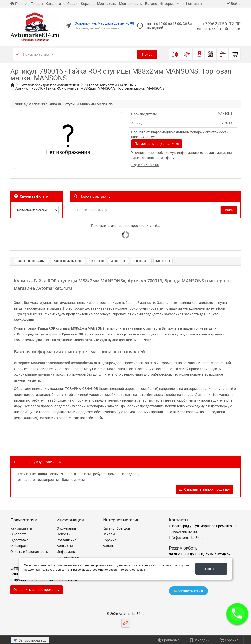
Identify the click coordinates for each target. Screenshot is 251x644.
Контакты (194, 4)
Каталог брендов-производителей (49, 85)
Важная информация (31, 261)
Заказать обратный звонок (218, 29)
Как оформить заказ (68, 261)
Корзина (88, 4)
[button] (237, 614)
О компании (66, 528)
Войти (234, 4)
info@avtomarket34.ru (186, 538)
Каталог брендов (116, 528)
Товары (37, 4)
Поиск (147, 54)
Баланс (151, 4)
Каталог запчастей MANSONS (110, 85)
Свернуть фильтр (31, 196)
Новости (63, 534)
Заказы (109, 534)
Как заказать (21, 528)
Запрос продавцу (30, 640)
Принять (211, 569)
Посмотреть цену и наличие (157, 144)
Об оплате (97, 261)
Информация (170, 4)
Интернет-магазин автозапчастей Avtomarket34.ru (56, 363)
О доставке (119, 261)
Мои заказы (107, 4)
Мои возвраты (131, 4)
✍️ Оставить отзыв (188, 591)
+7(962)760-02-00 (221, 24)
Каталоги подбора (60, 4)
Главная (19, 4)
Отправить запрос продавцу (204, 489)
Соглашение (66, 540)
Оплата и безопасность (29, 552)
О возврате (141, 261)
